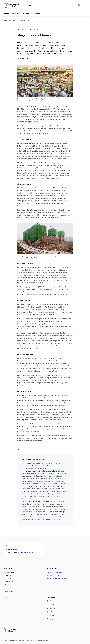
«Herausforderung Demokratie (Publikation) (21, 552)
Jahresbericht (9, 582)
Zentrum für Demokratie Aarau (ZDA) (36, 502)
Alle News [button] (6, 13)
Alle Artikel (12, 20)
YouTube (51, 615)
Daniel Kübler (57, 486)
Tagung (64, 517)
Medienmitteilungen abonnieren (58, 579)
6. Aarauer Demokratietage (56, 512)
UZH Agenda (9, 579)
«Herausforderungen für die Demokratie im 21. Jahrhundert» (44, 471)
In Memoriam (9, 591)
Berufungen (8, 588)
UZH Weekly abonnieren (55, 572)
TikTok (50, 612)
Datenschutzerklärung (43, 640)
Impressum (21, 640)
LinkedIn (51, 601)
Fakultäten (8, 575)
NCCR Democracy (13, 550)
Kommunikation (10, 601)
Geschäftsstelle (32, 486)
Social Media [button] (36, 13)
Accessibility (33, 640)
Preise (7, 585)
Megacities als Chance (24, 20)
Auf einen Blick (9, 572)
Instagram (52, 605)
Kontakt (73, 5)
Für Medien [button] (15, 13)
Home (67, 5)
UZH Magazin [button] (26, 13)
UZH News (28, 5)
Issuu (50, 619)
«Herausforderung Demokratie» (41, 466)
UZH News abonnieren (55, 575)
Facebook (51, 608)
